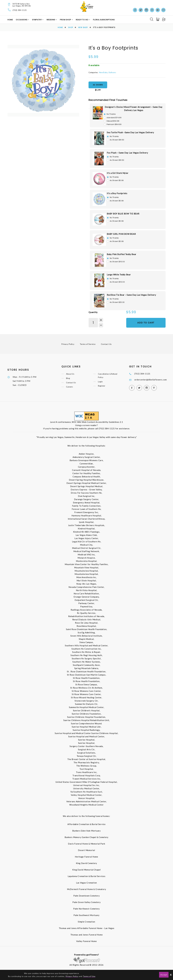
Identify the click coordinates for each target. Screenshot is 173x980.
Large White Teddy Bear (119, 275)
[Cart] (158, 19)
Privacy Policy (68, 344)
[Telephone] (9, 10)
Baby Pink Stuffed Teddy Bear (122, 254)
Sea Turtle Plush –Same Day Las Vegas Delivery (130, 132)
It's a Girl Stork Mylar (118, 173)
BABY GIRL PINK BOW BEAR (121, 234)
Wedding (51, 20)
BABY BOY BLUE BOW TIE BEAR (123, 214)
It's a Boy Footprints (117, 193)
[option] (43, 81)
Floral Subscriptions (104, 20)
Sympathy (37, 20)
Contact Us (106, 344)
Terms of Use (89, 976)
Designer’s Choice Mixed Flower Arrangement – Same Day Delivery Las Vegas (134, 109)
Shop (71, 27)
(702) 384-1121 (20, 10)
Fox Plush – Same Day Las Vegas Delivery (127, 153)
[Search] (152, 19)
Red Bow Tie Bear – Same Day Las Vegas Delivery (131, 295)
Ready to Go (82, 20)
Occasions (22, 20)
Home (10, 20)
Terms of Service (88, 344)
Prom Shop (66, 20)
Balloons (112, 72)
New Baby (83, 27)
